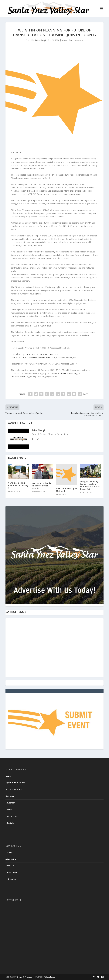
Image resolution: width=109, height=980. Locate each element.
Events (9, 810)
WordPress (50, 977)
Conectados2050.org (20, 377)
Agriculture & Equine (15, 783)
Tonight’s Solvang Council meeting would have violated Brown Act (90, 485)
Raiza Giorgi (40, 40)
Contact (9, 852)
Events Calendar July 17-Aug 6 (66, 490)
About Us (10, 866)
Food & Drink (12, 816)
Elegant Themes (24, 977)
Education (10, 803)
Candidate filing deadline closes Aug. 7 (19, 485)
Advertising (11, 859)
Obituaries (11, 879)
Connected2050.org (69, 373)
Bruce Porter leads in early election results (41, 486)
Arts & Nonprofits (14, 789)
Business (10, 796)
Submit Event (12, 873)
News (64, 40)
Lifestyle (10, 823)
